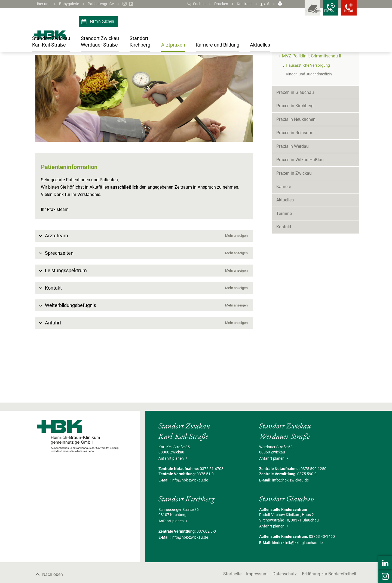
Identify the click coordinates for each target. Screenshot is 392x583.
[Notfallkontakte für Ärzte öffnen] (321, 11)
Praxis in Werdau (293, 199)
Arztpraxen (52, 64)
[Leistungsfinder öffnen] (297, 11)
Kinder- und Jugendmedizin (309, 127)
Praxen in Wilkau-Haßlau (300, 212)
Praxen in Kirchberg (295, 159)
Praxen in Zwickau (294, 226)
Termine (284, 266)
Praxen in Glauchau (295, 145)
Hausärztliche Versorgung (176, 64)
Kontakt (284, 280)
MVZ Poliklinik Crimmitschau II (129, 64)
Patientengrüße (107, 4)
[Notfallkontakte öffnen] (346, 11)
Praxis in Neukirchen (296, 172)
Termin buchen (98, 22)
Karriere (284, 239)
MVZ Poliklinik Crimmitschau (310, 99)
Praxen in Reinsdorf (295, 185)
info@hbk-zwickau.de (190, 533)
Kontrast (244, 4)
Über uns (44, 4)
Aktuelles (285, 253)
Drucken (219, 4)
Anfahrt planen (173, 511)
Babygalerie (72, 4)
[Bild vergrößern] (144, 151)
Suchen (192, 4)
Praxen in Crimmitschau (83, 64)
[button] (144, 288)
